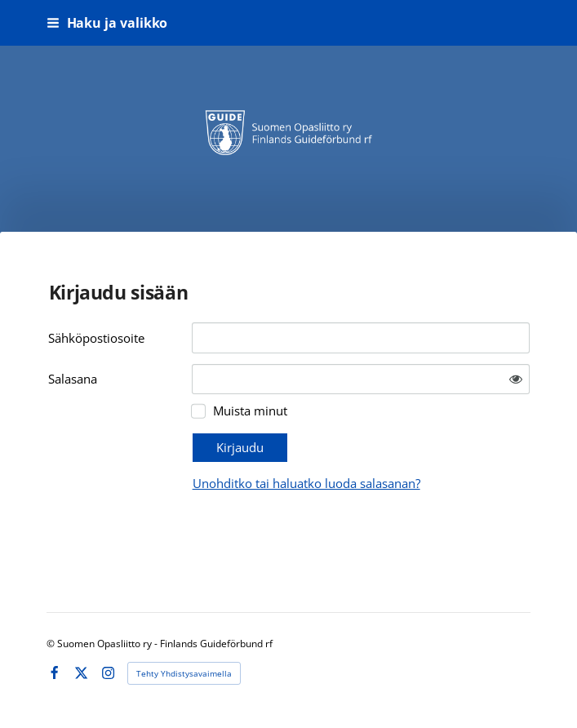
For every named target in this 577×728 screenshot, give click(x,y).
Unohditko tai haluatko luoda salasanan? (306, 483)
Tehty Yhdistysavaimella (184, 673)
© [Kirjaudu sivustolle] (52, 644)
